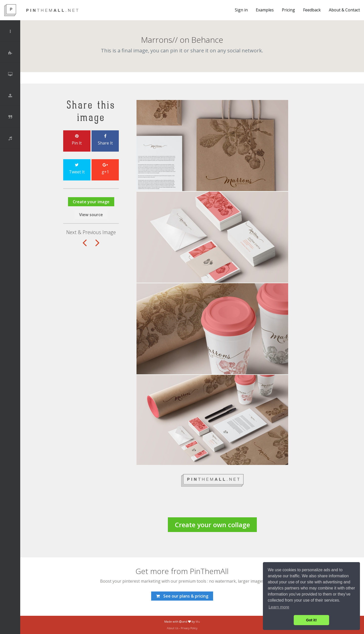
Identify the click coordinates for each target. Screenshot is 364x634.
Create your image (91, 202)
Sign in (241, 10)
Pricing (288, 10)
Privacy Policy (189, 628)
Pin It (77, 140)
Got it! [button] (311, 620)
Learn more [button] (279, 607)
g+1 (105, 169)
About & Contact (344, 10)
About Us (173, 628)
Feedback (312, 10)
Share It (105, 140)
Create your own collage (212, 525)
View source (91, 215)
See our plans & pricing (182, 596)
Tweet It (77, 169)
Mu (198, 621)
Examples (265, 10)
